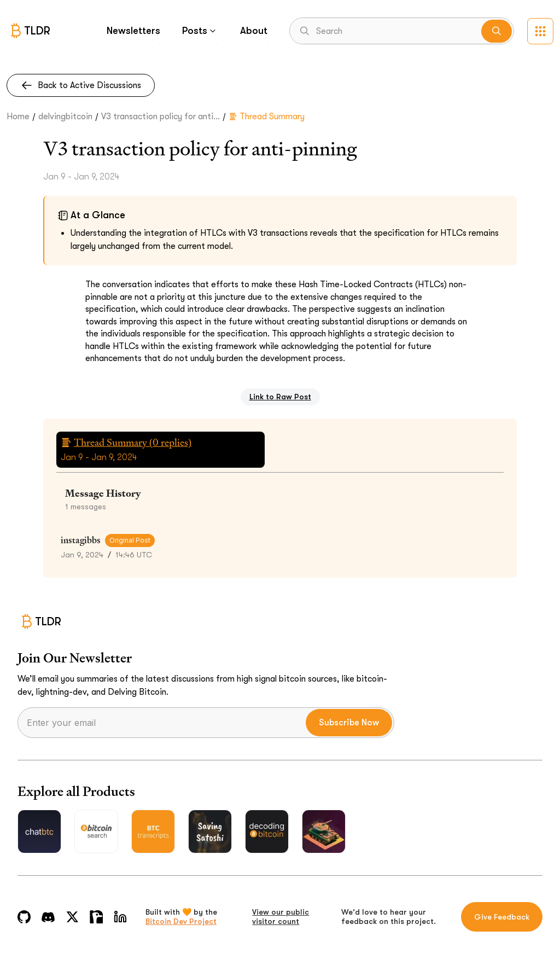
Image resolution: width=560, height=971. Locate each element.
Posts (200, 31)
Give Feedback (502, 917)
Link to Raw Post (280, 397)
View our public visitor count (281, 917)
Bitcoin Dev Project (181, 921)
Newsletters (133, 31)
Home (18, 117)
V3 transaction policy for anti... (161, 117)
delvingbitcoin (65, 117)
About (254, 31)
